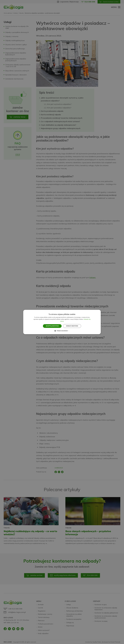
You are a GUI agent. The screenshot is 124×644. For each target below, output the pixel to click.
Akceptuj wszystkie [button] (52, 326)
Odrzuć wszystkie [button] (72, 326)
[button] (62, 331)
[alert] (62, 322)
